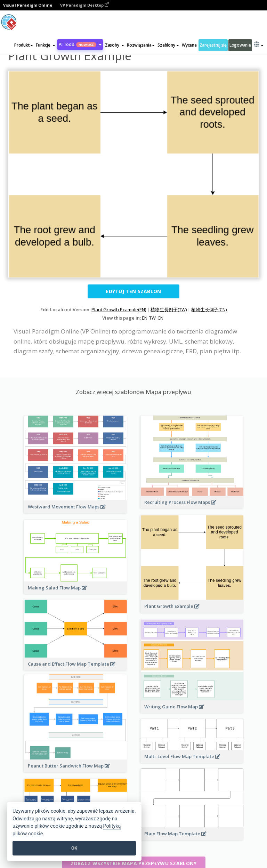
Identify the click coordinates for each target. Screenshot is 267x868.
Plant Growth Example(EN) (119, 310)
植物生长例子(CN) (209, 310)
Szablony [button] (168, 45)
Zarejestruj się (213, 45)
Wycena (189, 45)
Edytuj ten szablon (133, 291)
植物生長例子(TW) (169, 310)
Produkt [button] (24, 45)
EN (145, 318)
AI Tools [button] (80, 44)
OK (74, 848)
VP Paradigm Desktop (84, 5)
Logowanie (240, 45)
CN (160, 318)
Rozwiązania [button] (141, 45)
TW (152, 318)
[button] (46, 45)
